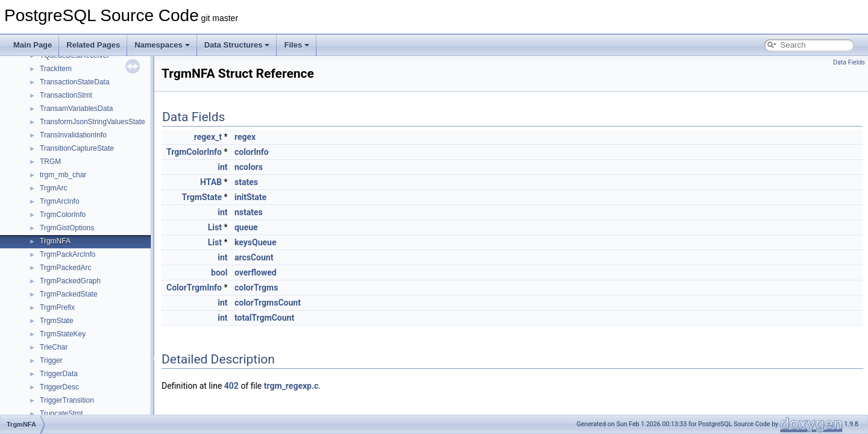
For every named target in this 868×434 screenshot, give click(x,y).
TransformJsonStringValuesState (93, 122)
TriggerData (59, 374)
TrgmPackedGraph (70, 281)
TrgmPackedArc (66, 268)
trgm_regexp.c (291, 386)
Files (297, 45)
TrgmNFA (55, 241)
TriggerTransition (67, 400)
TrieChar (54, 347)
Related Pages (93, 45)
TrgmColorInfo (63, 215)
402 (231, 386)
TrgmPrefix (57, 307)
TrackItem (56, 69)
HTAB (211, 182)
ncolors (249, 167)
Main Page (33, 45)
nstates (249, 212)
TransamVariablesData (76, 108)
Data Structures (237, 45)
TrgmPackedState (69, 294)
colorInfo (252, 152)
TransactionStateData (75, 82)
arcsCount (254, 257)
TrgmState (57, 321)
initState (250, 197)
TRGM (50, 162)
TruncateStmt (61, 414)
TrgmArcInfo (60, 201)
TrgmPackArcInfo (68, 254)
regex (245, 137)
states (246, 182)
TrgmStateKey (63, 334)
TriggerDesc (59, 387)
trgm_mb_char (63, 175)
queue (246, 227)
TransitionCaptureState (77, 148)
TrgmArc (54, 188)
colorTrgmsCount (268, 303)
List (215, 227)
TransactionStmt (66, 95)
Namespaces (162, 45)
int (222, 167)
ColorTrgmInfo (194, 288)
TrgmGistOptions (67, 228)
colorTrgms (256, 288)
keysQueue (256, 242)
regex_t (208, 137)
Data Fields (849, 62)
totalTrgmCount (264, 318)
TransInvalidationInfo (73, 135)
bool (219, 272)
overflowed (256, 272)
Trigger (51, 360)
